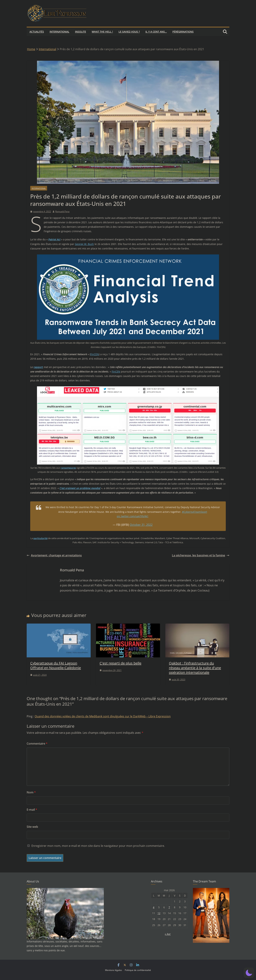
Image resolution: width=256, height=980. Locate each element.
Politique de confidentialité (138, 970)
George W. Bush (84, 244)
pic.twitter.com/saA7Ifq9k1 (133, 516)
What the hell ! (102, 32)
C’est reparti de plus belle (120, 663)
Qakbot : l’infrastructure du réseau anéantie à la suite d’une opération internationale (195, 668)
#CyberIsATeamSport (195, 512)
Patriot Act (54, 239)
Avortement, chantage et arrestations (54, 555)
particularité (40, 538)
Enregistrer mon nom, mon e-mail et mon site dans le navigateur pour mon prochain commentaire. (98, 846)
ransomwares (68, 468)
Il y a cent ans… (156, 32)
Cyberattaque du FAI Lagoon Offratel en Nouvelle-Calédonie (56, 665)
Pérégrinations (183, 32)
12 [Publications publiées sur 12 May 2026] (159, 913)
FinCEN (95, 354)
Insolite (81, 32)
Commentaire (37, 744)
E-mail (32, 810)
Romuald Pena (62, 211)
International (59, 32)
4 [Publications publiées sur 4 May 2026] (154, 907)
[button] (249, 973)
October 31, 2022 (141, 525)
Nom (31, 792)
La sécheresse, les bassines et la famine (201, 555)
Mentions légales (114, 970)
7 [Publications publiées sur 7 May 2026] (169, 907)
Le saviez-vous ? (129, 32)
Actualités (37, 32)
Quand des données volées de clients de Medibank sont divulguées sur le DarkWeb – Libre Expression (103, 716)
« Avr (168, 934)
